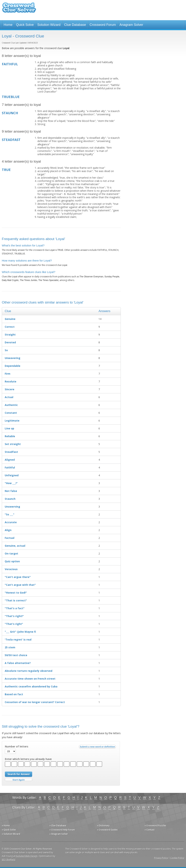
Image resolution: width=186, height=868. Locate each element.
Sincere (10, 389)
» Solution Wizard (11, 834)
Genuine (10, 319)
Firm (8, 374)
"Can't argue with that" (20, 585)
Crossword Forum (103, 25)
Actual (9, 397)
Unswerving (12, 507)
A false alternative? (18, 663)
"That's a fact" (15, 608)
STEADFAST (11, 140)
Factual (10, 538)
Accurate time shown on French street (30, 679)
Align (8, 530)
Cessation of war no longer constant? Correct (35, 702)
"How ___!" (11, 483)
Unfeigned (12, 475)
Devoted (10, 342)
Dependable (13, 366)
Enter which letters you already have (28, 759)
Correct (10, 327)
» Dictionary (103, 826)
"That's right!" (14, 616)
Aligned (10, 460)
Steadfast (11, 452)
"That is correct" (16, 600)
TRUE (6, 170)
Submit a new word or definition (98, 748)
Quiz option (12, 561)
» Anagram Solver (59, 834)
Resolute (11, 381)
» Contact (150, 830)
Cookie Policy (177, 858)
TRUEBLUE (11, 97)
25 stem (10, 647)
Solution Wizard (49, 25)
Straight (10, 335)
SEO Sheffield (9, 860)
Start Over (19, 780)
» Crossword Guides (107, 830)
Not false (11, 491)
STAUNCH (10, 113)
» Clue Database (58, 826)
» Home (6, 826)
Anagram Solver (131, 25)
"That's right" (14, 624)
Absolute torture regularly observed (29, 671)
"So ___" (10, 514)
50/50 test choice (16, 655)
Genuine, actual (15, 546)
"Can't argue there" (18, 577)
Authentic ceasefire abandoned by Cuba (31, 686)
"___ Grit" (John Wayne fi (20, 632)
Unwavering (13, 358)
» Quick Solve (9, 830)
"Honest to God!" (16, 593)
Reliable (10, 436)
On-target (11, 553)
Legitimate (12, 421)
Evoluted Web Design (27, 856)
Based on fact (14, 694)
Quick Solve (25, 25)
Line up (9, 428)
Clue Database (75, 25)
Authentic (11, 405)
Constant (11, 413)
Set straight (13, 444)
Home (8, 25)
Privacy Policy (161, 858)
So (6, 350)
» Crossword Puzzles (155, 826)
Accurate (11, 522)
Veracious (11, 569)
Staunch (10, 499)
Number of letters (17, 747)
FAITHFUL (10, 64)
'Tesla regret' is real (18, 639)
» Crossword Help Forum (62, 830)
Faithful (10, 467)
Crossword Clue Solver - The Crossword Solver (19, 9)
